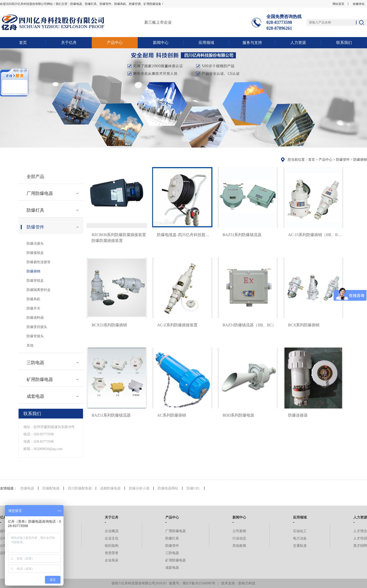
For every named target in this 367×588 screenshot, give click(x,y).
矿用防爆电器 (40, 379)
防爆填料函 (35, 318)
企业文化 (112, 538)
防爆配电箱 (51, 488)
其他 (30, 345)
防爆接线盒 (35, 253)
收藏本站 (359, 4)
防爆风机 (33, 299)
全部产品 (35, 177)
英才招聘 (360, 546)
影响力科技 (247, 583)
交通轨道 (300, 546)
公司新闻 (239, 531)
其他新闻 (239, 546)
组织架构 (112, 546)
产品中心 (115, 43)
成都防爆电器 (110, 488)
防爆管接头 (35, 336)
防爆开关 (33, 308)
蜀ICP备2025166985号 (199, 583)
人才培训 (360, 538)
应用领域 (206, 43)
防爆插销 (360, 160)
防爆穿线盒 (35, 281)
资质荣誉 (112, 553)
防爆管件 (343, 160)
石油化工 (300, 531)
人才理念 (360, 531)
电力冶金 (300, 538)
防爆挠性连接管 (39, 262)
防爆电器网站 (168, 488)
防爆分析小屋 (139, 488)
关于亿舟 (69, 43)
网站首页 (338, 4)
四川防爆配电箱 (80, 488)
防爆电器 (27, 488)
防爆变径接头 (37, 327)
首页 (23, 43)
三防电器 (35, 363)
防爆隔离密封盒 (39, 290)
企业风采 (112, 560)
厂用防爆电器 (40, 193)
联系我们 (344, 43)
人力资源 (298, 43)
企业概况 (112, 531)
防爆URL (193, 488)
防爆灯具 (35, 210)
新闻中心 (161, 43)
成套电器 (35, 396)
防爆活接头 (35, 244)
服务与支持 (252, 43)
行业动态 (239, 538)
